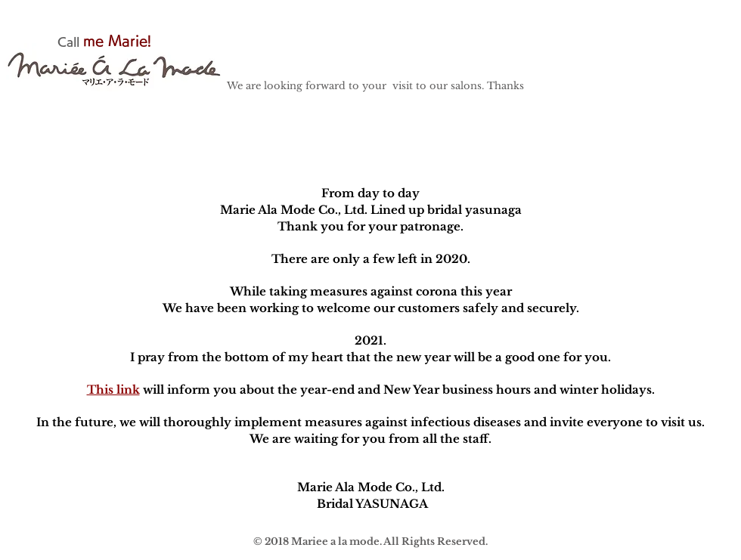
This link (113, 390)
